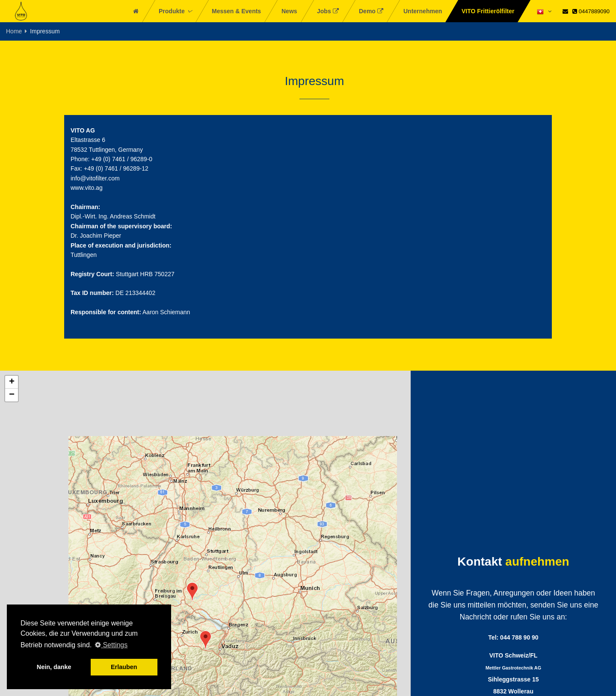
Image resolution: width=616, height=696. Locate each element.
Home (14, 31)
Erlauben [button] (124, 667)
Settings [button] (111, 645)
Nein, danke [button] (54, 667)
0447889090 (591, 11)
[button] (192, 591)
